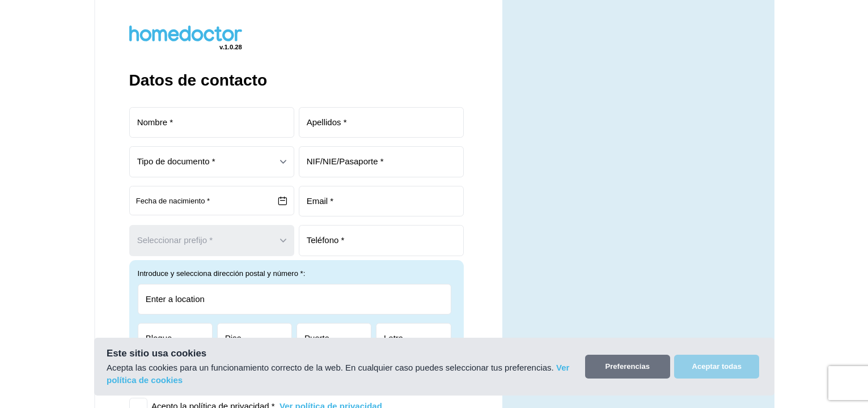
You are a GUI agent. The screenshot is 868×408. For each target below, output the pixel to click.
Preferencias (627, 366)
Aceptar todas (717, 366)
